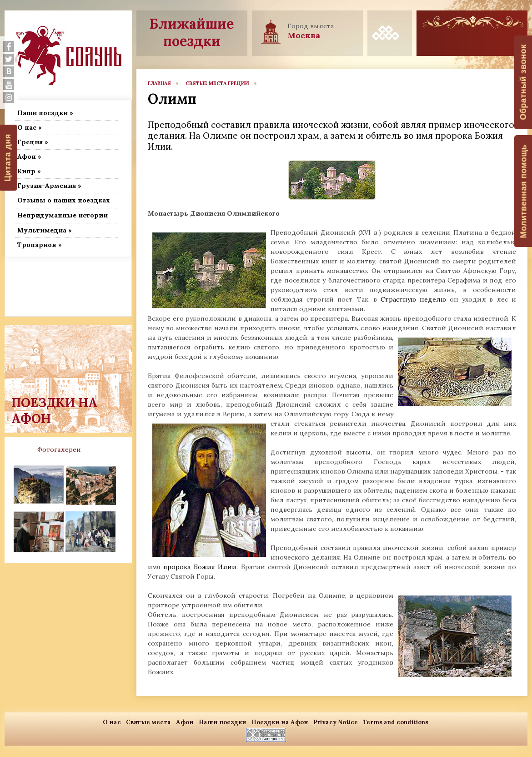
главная (159, 83)
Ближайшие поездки (192, 32)
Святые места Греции (217, 83)
